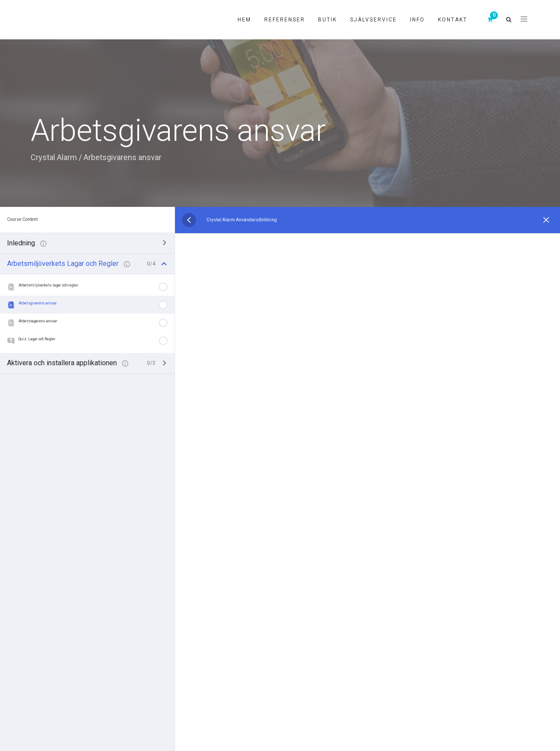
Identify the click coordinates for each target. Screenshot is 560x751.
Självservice (373, 20)
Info (417, 20)
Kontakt (453, 20)
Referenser (285, 20)
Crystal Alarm (54, 157)
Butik (327, 20)
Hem (244, 20)
